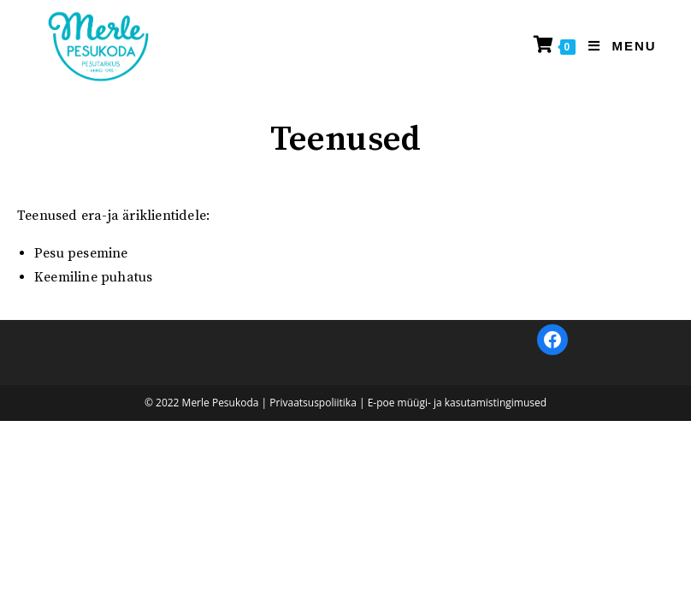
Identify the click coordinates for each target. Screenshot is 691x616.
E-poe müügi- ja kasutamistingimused (457, 598)
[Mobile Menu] (616, 46)
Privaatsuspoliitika (313, 598)
